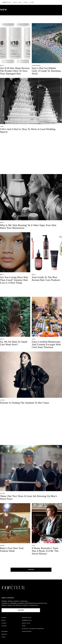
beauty (20, 2)
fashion (15, 2)
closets (26, 2)
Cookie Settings (27, 631)
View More (31, 570)
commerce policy (27, 620)
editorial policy (27, 618)
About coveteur (8, 598)
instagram (5, 631)
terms (24, 626)
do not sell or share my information (33, 629)
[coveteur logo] (6, 2)
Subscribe (21, 610)
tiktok (3, 637)
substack (4, 634)
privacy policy (26, 623)
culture (32, 2)
